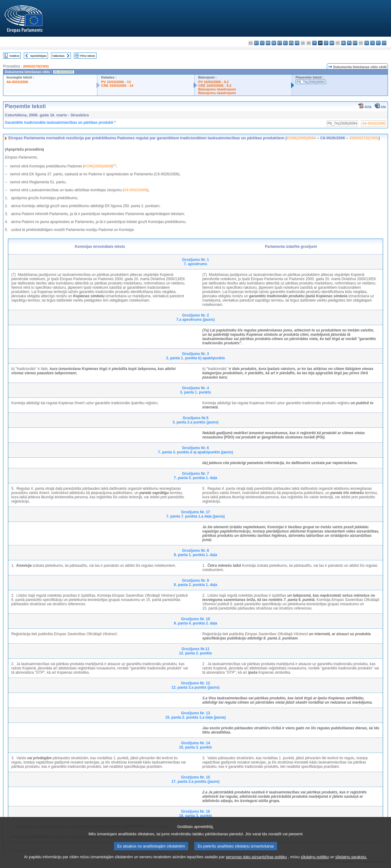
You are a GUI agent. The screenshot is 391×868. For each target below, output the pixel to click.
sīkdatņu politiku (315, 864)
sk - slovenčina (367, 43)
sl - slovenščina (373, 43)
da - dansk (268, 43)
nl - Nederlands (343, 43)
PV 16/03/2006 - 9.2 (214, 82)
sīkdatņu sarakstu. (351, 864)
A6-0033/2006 (17, 82)
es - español (256, 43)
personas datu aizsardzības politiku (256, 864)
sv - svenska (384, 43)
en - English (291, 43)
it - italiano (314, 43)
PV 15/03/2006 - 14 (116, 82)
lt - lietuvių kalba (326, 43)
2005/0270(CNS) (36, 66)
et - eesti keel (280, 43)
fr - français (297, 43)
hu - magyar (332, 43)
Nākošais (58, 56)
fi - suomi (378, 43)
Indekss (15, 56)
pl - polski (349, 43)
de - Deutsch (274, 43)
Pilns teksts (88, 56)
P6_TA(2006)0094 (311, 82)
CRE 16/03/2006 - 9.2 (215, 86)
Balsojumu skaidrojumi (217, 89)
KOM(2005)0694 (301, 138)
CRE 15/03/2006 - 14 (117, 86)
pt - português (355, 43)
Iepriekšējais (38, 56)
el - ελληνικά (285, 43)
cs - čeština (262, 43)
